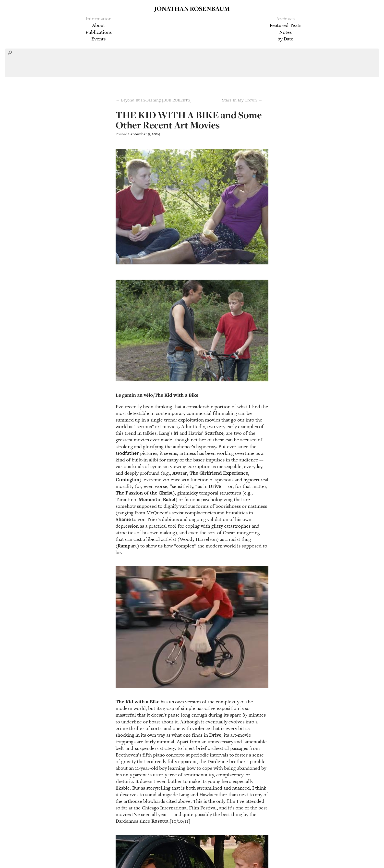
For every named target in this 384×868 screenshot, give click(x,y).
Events (98, 39)
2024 (156, 134)
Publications (99, 32)
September (138, 134)
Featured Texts (285, 25)
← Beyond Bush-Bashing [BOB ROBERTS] (154, 100)
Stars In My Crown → (242, 100)
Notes (285, 32)
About (99, 25)
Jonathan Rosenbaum (192, 8)
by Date (285, 39)
